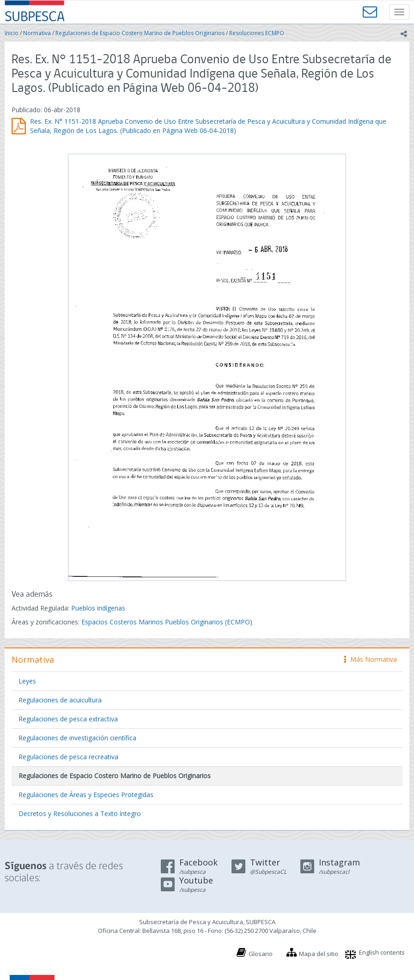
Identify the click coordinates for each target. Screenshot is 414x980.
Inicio (12, 33)
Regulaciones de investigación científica (77, 738)
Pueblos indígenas (98, 608)
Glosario (261, 954)
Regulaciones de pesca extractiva (68, 719)
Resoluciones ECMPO (257, 33)
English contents (382, 952)
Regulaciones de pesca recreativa (68, 757)
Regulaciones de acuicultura (60, 700)
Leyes (27, 681)
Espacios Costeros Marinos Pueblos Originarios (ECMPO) (167, 622)
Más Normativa (371, 659)
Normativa (37, 33)
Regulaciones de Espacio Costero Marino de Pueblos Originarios (140, 33)
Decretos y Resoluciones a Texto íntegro (80, 814)
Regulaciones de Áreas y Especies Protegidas (86, 795)
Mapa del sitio (319, 954)
